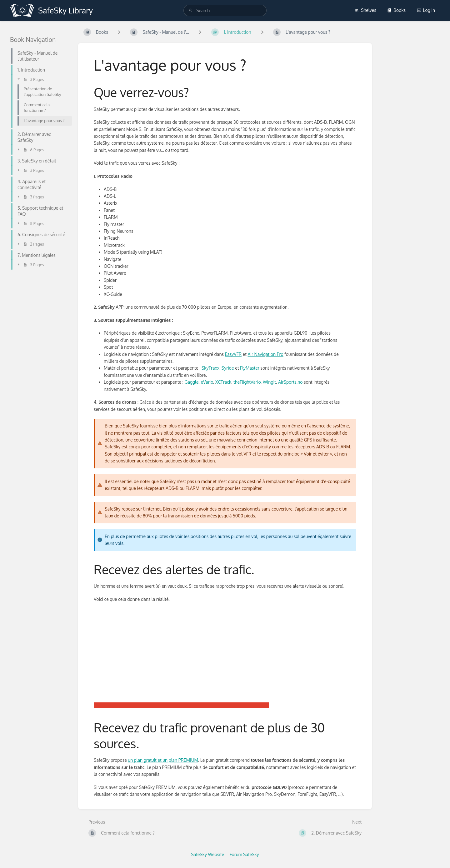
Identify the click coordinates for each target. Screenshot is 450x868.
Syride (228, 368)
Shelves (365, 10)
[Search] (191, 10)
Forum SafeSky (244, 854)
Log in (426, 10)
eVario (207, 382)
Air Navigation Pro (266, 354)
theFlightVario (247, 382)
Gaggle (191, 382)
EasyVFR (233, 354)
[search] (225, 10)
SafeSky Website (207, 854)
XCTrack (223, 382)
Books (396, 10)
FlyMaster (250, 368)
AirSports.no (290, 382)
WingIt (269, 382)
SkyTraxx (210, 368)
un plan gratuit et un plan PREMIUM (163, 760)
